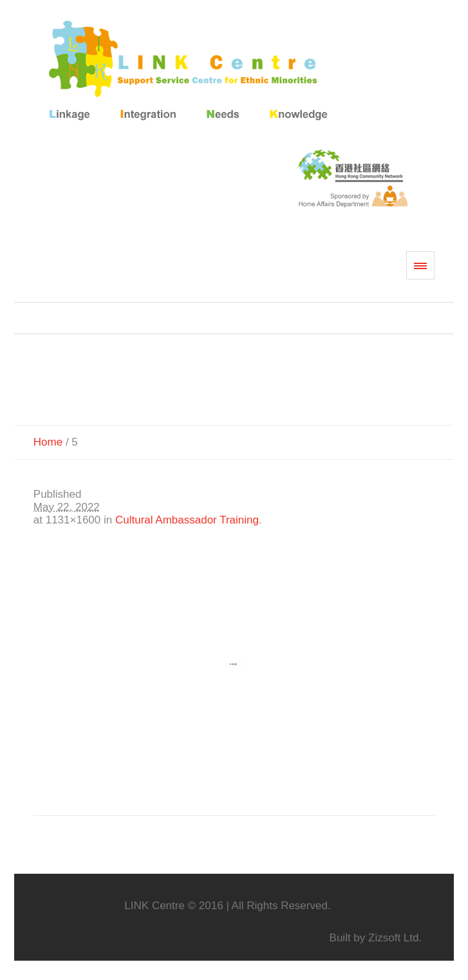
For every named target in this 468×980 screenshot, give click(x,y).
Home (48, 442)
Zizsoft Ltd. (395, 938)
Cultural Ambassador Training (187, 520)
